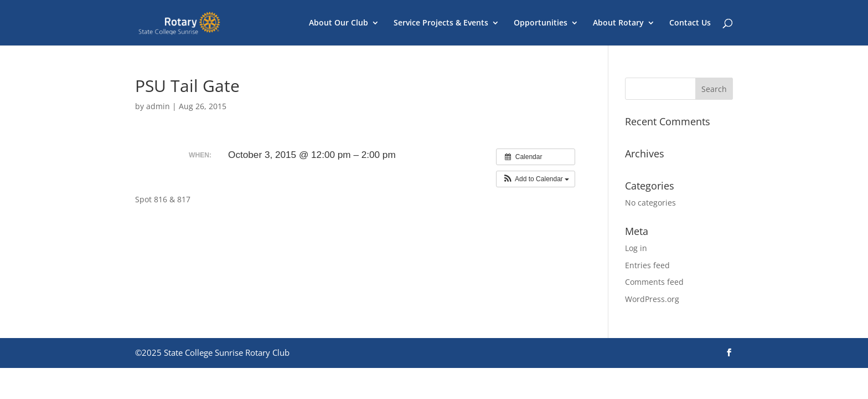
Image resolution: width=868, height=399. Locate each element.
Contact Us (690, 23)
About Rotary (618, 23)
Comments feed (654, 282)
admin (158, 106)
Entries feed (647, 265)
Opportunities (541, 23)
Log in (636, 248)
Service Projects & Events (441, 23)
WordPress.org (652, 299)
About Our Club (339, 23)
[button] (536, 179)
